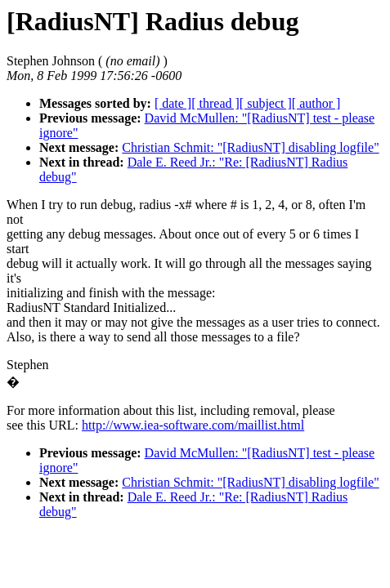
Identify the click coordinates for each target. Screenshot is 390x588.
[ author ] (316, 103)
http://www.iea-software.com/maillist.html (193, 425)
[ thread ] (215, 103)
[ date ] (173, 103)
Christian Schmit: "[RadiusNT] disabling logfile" (250, 147)
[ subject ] (266, 103)
